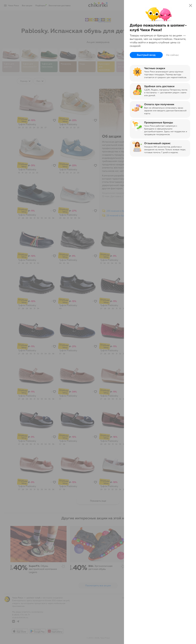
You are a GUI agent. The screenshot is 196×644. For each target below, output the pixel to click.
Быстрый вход (146, 55)
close (191, 5)
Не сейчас (172, 55)
